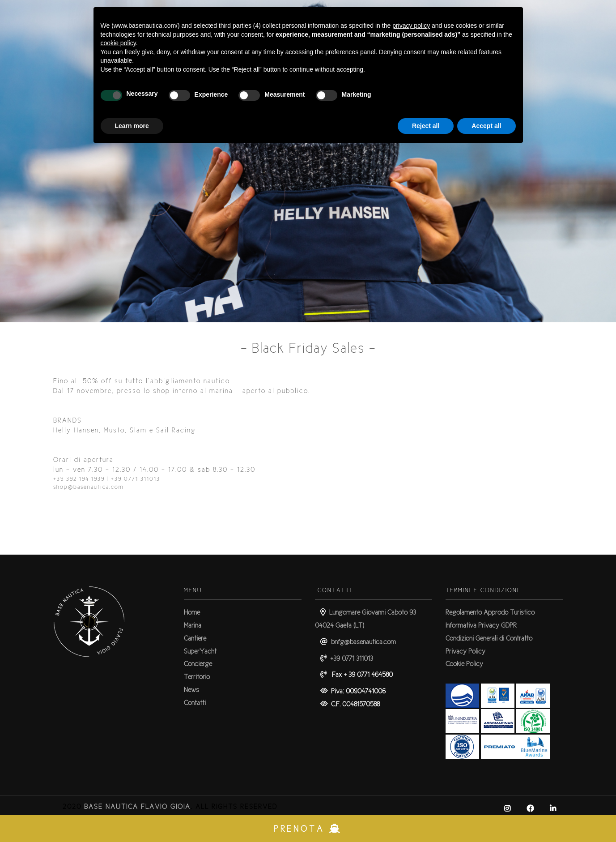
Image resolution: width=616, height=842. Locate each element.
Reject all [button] (426, 126)
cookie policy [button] (118, 43)
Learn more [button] (132, 126)
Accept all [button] (486, 126)
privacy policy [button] (411, 26)
